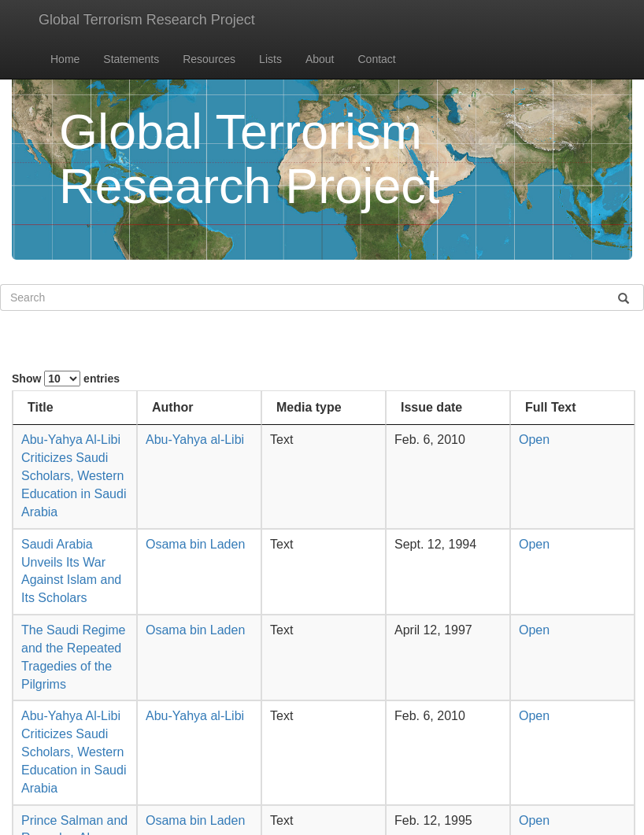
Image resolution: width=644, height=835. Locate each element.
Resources (209, 59)
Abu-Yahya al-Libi (195, 440)
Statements (131, 59)
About (320, 59)
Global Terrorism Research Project (147, 20)
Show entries (66, 379)
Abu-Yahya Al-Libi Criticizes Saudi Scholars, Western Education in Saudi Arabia (74, 475)
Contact (377, 59)
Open (534, 440)
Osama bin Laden (195, 544)
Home (65, 59)
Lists (270, 59)
